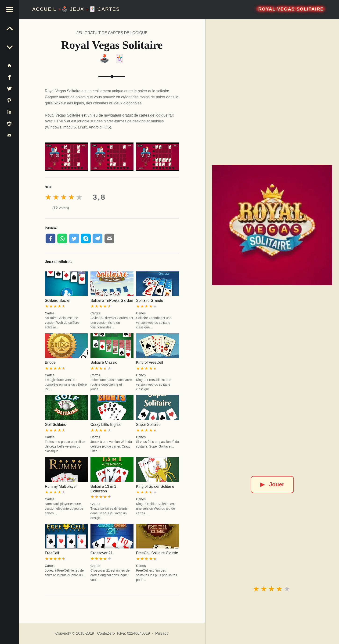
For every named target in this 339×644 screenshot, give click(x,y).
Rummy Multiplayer (61, 486)
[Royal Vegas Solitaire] (272, 225)
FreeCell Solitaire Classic (157, 553)
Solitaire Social (57, 301)
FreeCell (52, 553)
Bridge (50, 362)
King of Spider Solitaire (155, 486)
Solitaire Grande (150, 301)
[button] (9, 9)
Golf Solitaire (56, 425)
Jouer (272, 484)
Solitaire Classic (104, 362)
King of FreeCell (150, 362)
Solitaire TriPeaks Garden (112, 301)
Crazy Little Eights (106, 425)
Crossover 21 (102, 553)
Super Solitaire (148, 425)
